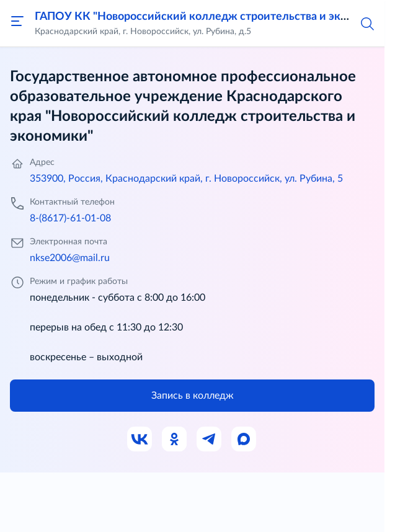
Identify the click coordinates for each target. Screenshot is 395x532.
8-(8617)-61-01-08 (70, 218)
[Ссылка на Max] (244, 440)
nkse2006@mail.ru (70, 258)
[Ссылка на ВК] (140, 440)
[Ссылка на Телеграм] (210, 440)
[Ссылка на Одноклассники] (175, 440)
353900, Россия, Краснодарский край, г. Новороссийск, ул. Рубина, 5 (186, 179)
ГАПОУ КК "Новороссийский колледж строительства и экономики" (213, 17)
